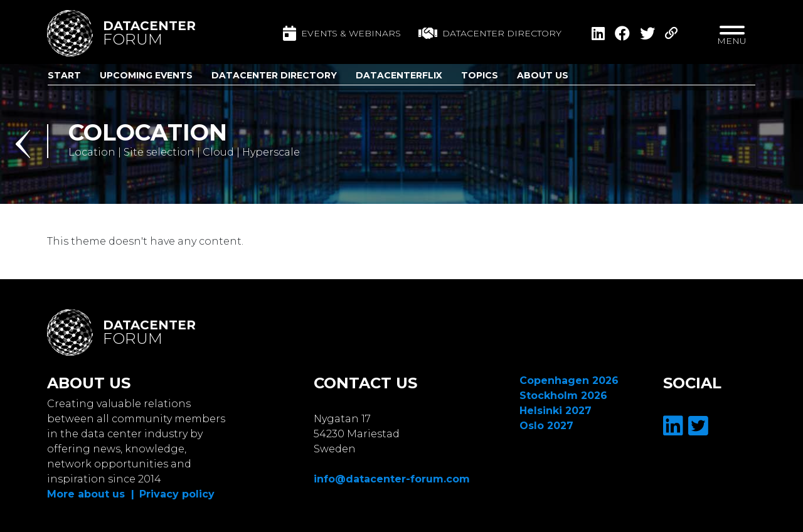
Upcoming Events (146, 75)
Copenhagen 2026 (569, 380)
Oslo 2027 (546, 426)
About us (543, 75)
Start (64, 75)
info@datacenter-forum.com (392, 479)
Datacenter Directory (274, 75)
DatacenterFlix (399, 75)
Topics (480, 75)
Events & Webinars (342, 33)
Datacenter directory (490, 33)
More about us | (91, 494)
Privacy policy (177, 494)
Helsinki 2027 (556, 411)
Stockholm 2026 (563, 396)
